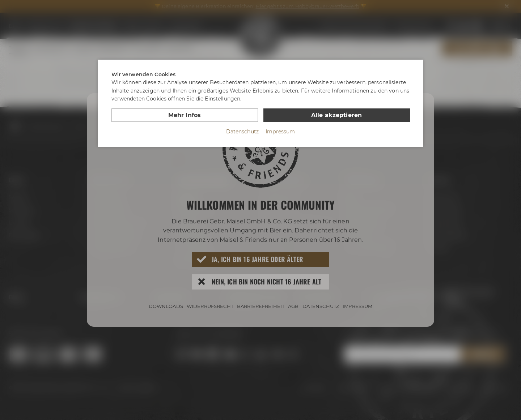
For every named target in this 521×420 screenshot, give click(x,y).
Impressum (280, 132)
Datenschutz (243, 132)
